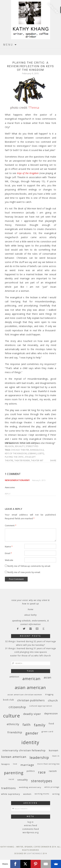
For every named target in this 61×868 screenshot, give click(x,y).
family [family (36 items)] (40, 725)
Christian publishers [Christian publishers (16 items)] (31, 700)
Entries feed (31, 825)
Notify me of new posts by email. (24, 572)
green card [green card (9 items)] (47, 731)
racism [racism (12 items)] (53, 771)
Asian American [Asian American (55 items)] (30, 687)
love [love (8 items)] (15, 764)
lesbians (32, 453)
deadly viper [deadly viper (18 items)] (32, 714)
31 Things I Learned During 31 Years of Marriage (31, 648)
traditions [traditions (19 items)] (9, 788)
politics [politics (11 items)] (31, 771)
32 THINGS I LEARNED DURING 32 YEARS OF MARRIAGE (31, 641)
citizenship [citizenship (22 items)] (17, 707)
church (17, 443)
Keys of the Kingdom (16, 453)
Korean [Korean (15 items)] (54, 750)
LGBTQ (41, 453)
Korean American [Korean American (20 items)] (14, 757)
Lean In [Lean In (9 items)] (56, 756)
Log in (30, 822)
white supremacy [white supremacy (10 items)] (11, 794)
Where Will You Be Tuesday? (30, 645)
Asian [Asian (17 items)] (47, 677)
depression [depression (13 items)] (51, 713)
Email (8, 553)
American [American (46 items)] (31, 678)
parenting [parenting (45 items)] (14, 773)
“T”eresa (34, 108)
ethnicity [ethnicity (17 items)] (13, 724)
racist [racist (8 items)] (11, 779)
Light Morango (34, 853)
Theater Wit (37, 460)
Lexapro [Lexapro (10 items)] (6, 764)
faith (34, 443)
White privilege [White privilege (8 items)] (52, 787)
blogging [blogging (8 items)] (49, 694)
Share (53, 461)
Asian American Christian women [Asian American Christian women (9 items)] (25, 695)
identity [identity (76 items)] (30, 742)
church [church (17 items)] (53, 700)
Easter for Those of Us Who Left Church (30, 656)
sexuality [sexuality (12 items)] (23, 780)
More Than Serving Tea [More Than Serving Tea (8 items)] (48, 764)
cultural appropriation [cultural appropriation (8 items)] (41, 706)
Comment (11, 525)
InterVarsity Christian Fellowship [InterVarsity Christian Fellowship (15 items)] (24, 750)
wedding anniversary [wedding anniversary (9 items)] (30, 787)
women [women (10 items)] (27, 794)
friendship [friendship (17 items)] (15, 732)
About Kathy (31, 615)
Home (31, 609)
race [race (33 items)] (42, 772)
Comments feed (31, 829)
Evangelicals (37, 450)
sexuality (20, 446)
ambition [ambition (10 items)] (14, 677)
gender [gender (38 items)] (32, 733)
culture (26, 443)
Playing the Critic (14, 457)
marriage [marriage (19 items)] (27, 765)
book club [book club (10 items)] (9, 700)
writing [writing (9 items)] (56, 794)
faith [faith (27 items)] (27, 725)
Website (9, 560)
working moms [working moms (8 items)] (42, 794)
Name (9, 547)
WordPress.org (31, 832)
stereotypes (32, 446)
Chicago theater (20, 450)
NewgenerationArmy (17, 480)
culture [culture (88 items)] (12, 716)
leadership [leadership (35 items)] (39, 757)
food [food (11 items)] (51, 724)
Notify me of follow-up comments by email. (29, 566)
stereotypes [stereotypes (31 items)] (42, 781)
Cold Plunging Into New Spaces (31, 652)
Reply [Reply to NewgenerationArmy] (8, 494)
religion (9, 446)
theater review (22, 460)
